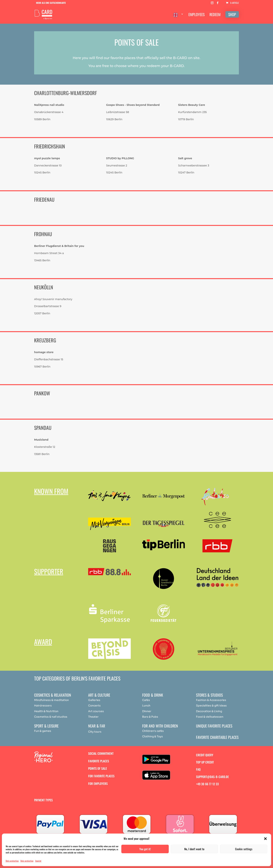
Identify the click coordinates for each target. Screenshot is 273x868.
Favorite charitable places (217, 737)
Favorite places (99, 761)
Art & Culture (99, 695)
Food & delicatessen (210, 717)
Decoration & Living (209, 711)
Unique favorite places (214, 726)
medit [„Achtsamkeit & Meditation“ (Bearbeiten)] (58, 700)
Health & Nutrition (46, 711)
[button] (265, 839)
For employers (98, 784)
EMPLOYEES (197, 15)
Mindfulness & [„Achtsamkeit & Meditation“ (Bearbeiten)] (44, 700)
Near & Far (97, 726)
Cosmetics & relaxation (53, 695)
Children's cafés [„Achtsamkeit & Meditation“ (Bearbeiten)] (153, 731)
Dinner (147, 711)
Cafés (146, 700)
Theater (93, 717)
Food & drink (153, 695)
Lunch (146, 706)
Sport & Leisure (46, 726)
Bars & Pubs (150, 717)
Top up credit (205, 762)
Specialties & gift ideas (211, 706)
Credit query (205, 755)
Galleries (94, 700)
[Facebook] (218, 4)
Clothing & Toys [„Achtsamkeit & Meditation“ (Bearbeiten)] (153, 736)
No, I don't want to (194, 849)
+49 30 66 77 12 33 (207, 784)
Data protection (12, 861)
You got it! (145, 849)
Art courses (96, 711)
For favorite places (101, 776)
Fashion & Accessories (211, 700)
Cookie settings (244, 849)
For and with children (160, 726)
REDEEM (215, 15)
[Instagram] (212, 4)
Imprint (38, 861)
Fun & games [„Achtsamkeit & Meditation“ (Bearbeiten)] (43, 731)
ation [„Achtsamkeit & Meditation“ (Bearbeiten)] (65, 700)
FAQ (198, 769)
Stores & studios (209, 695)
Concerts (94, 706)
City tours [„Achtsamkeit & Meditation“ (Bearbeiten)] (95, 732)
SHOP (232, 14)
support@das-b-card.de (212, 777)
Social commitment (101, 753)
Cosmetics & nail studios (51, 717)
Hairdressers (43, 706)
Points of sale (98, 768)
